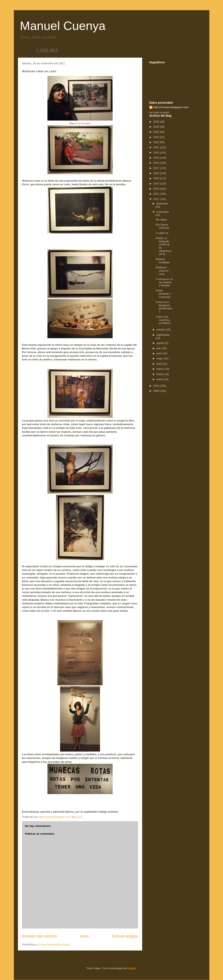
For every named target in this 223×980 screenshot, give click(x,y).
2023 (157, 137)
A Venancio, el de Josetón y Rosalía (164, 282)
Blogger (132, 968)
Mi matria (161, 220)
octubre (161, 330)
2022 (157, 142)
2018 (157, 163)
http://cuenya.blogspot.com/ (171, 107)
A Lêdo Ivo (162, 233)
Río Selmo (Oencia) (162, 226)
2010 (157, 386)
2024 (157, 132)
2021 (157, 147)
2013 (157, 189)
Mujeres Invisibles (163, 261)
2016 (157, 173)
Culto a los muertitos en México (163, 320)
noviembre (163, 212)
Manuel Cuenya (63, 26)
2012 (157, 194)
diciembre (162, 204)
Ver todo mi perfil (159, 112)
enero (160, 379)
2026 (157, 122)
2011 (157, 199)
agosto (161, 343)
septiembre (163, 335)
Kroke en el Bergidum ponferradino (164, 307)
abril (159, 364)
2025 (157, 127)
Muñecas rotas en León (162, 271)
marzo (160, 369)
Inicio (84, 936)
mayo (160, 358)
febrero (161, 374)
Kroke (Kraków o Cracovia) (163, 294)
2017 (157, 168)
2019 (157, 158)
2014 (157, 184)
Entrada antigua (125, 936)
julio (159, 348)
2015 (157, 178)
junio (160, 353)
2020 (157, 153)
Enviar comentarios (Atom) (54, 944)
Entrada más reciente (40, 936)
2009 (157, 391)
